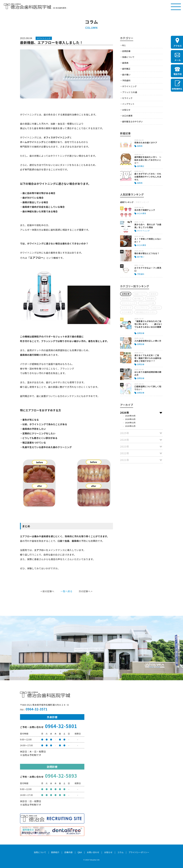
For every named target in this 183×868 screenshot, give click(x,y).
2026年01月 (130, 426)
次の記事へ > (85, 591)
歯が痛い (126, 75)
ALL (124, 45)
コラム (120, 852)
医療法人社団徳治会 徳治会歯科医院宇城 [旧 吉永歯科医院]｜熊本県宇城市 (27, 6)
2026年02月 (130, 423)
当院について (40, 852)
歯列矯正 (126, 69)
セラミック (127, 98)
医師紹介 (55, 852)
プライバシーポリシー (139, 852)
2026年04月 (130, 416)
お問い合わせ (93, 852)
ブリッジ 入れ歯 (130, 92)
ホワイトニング (129, 86)
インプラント (128, 104)
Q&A (80, 852)
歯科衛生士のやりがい (132, 122)
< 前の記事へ (47, 591)
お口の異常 (127, 116)
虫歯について (128, 57)
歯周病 (125, 63)
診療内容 (68, 852)
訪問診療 (126, 51)
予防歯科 (126, 80)
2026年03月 (130, 419)
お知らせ (126, 110)
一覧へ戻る (66, 591)
